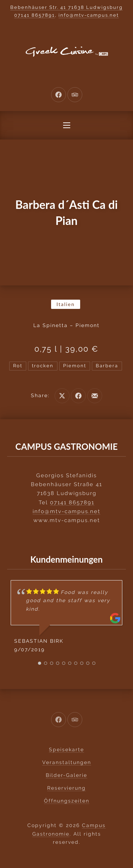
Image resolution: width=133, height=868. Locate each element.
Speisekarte (66, 749)
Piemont (75, 366)
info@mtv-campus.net (89, 15)
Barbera (107, 366)
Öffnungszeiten (67, 801)
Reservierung (66, 788)
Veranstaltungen (67, 762)
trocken (43, 366)
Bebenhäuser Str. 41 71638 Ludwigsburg (66, 7)
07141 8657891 (35, 15)
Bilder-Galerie (66, 775)
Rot (18, 366)
